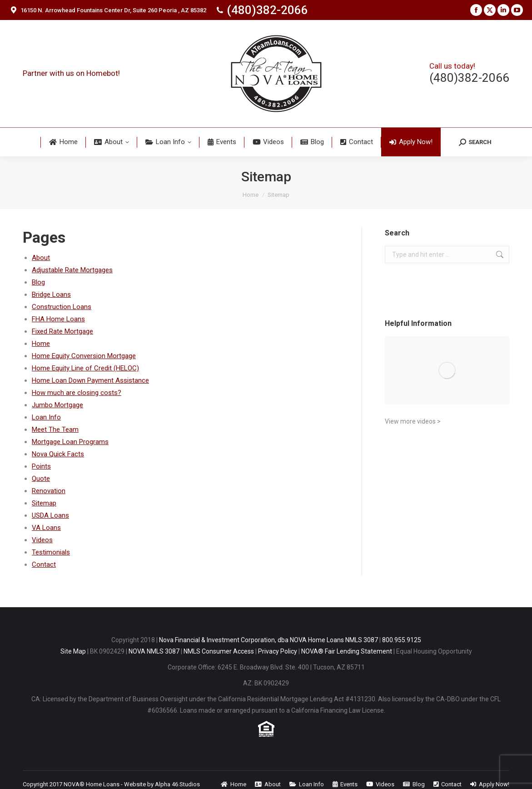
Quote (41, 479)
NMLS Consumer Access (219, 651)
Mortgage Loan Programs (70, 442)
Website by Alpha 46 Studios (162, 784)
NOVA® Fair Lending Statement (347, 651)
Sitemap (44, 503)
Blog (38, 282)
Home (41, 344)
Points (41, 466)
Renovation (49, 491)
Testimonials (51, 552)
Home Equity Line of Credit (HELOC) (85, 368)
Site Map (73, 651)
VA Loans (46, 528)
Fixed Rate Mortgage (62, 331)
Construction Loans (62, 307)
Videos (42, 540)
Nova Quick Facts (58, 454)
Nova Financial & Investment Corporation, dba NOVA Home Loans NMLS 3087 (268, 640)
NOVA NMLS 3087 (154, 651)
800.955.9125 (402, 640)
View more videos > (413, 421)
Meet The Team (55, 429)
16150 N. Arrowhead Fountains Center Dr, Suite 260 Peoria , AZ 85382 (108, 10)
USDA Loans (50, 515)
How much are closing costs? (77, 393)
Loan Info (46, 417)
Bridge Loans (51, 295)
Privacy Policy (278, 651)
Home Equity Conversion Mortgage (84, 356)
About (41, 258)
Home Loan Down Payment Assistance (90, 380)
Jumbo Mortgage (57, 405)
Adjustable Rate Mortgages (72, 270)
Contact (44, 564)
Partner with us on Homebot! (71, 73)
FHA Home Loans (58, 319)
